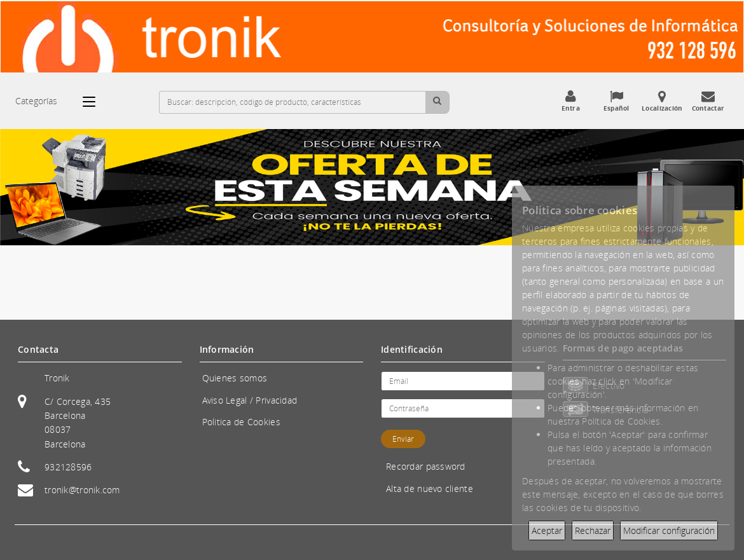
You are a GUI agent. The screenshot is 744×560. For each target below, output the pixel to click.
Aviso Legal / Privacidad (250, 400)
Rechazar (593, 530)
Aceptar (547, 530)
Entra (570, 101)
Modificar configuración (669, 530)
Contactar (708, 101)
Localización (662, 101)
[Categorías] (95, 102)
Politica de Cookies (241, 422)
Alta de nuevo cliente (430, 488)
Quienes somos (235, 378)
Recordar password (426, 466)
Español (616, 101)
